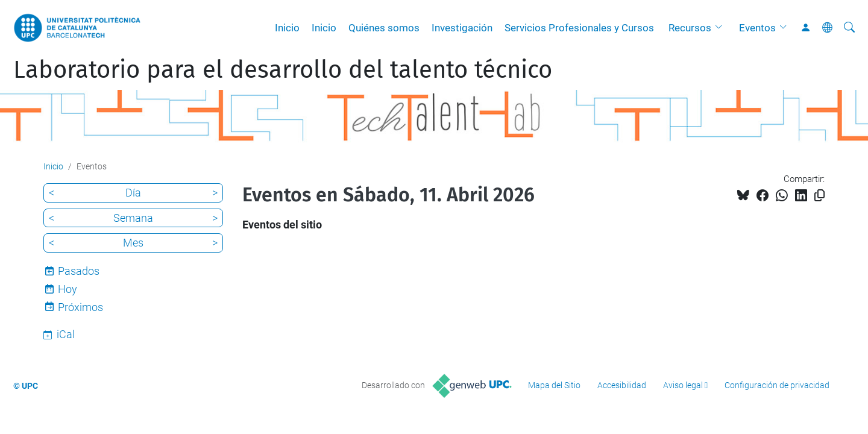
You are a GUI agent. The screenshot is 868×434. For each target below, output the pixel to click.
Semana (133, 218)
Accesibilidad (622, 385)
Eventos (757, 28)
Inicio (287, 28)
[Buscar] (849, 28)
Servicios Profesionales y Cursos (579, 28)
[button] (722, 28)
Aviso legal (683, 385)
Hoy (68, 289)
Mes (133, 243)
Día (133, 193)
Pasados (79, 271)
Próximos (80, 307)
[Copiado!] (819, 196)
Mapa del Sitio (554, 385)
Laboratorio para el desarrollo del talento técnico (283, 70)
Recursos (690, 28)
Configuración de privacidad (777, 385)
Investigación (462, 28)
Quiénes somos (384, 28)
